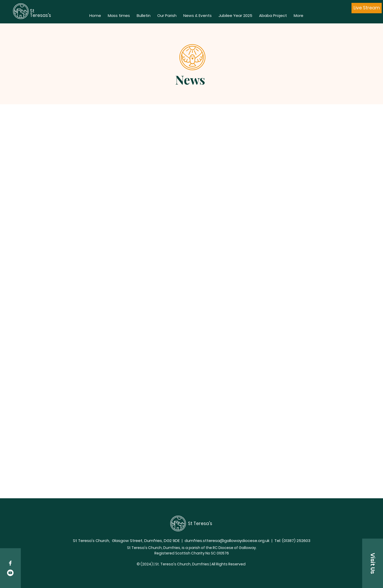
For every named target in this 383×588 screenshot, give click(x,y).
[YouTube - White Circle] (10, 573)
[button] (373, 563)
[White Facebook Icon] (10, 563)
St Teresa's (200, 524)
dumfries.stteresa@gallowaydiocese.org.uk (227, 541)
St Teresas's (41, 13)
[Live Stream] (367, 8)
